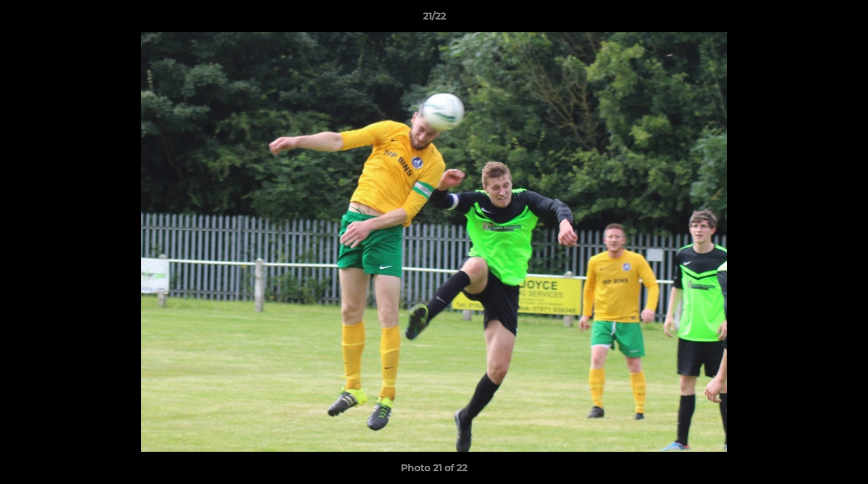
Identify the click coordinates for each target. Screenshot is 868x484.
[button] (844, 19)
